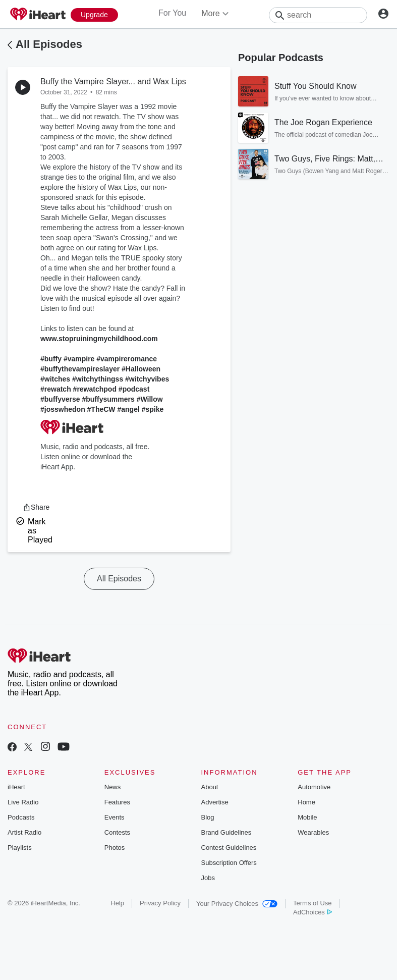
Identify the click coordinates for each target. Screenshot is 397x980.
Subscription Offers (229, 863)
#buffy (51, 359)
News (113, 787)
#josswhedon (63, 409)
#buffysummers (108, 399)
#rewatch (56, 389)
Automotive (314, 787)
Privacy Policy (160, 903)
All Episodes (49, 44)
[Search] (318, 15)
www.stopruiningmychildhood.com (99, 339)
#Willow (150, 399)
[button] (36, 507)
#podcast (134, 389)
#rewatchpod (95, 389)
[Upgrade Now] (94, 15)
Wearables (313, 832)
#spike (153, 409)
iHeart (16, 787)
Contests (117, 832)
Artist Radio (24, 832)
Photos (115, 848)
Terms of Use (313, 903)
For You (172, 13)
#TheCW (101, 409)
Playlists (20, 848)
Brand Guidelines (226, 832)
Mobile (307, 817)
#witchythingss (98, 379)
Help (117, 903)
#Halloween (141, 369)
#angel (128, 409)
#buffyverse (60, 399)
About (210, 787)
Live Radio (23, 802)
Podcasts (21, 817)
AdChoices (313, 912)
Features (117, 802)
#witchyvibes (147, 379)
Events (115, 817)
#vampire (79, 359)
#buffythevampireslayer (80, 369)
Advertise (215, 802)
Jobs (208, 878)
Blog (208, 817)
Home (306, 802)
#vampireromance (127, 359)
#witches (55, 379)
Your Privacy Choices (237, 904)
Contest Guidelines (229, 848)
